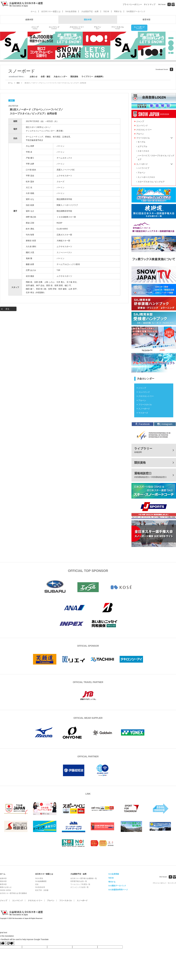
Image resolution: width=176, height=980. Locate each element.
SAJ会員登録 (71, 11)
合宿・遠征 (46, 77)
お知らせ (34, 77)
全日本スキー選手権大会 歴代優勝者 (13, 893)
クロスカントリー (77, 28)
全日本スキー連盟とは (51, 11)
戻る (7, 309)
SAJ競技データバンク (136, 11)
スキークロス (143, 151)
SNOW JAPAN (5, 890)
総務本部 (29, 20)
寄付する (112, 882)
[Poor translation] (10, 943)
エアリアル (142, 146)
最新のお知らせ (6, 887)
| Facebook (143, 424)
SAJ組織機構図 (41, 881)
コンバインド (54, 28)
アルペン (97, 28)
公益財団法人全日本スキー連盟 (22, 913)
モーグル (141, 142)
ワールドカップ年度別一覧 (80, 884)
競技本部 (88, 20)
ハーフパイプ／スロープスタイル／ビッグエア (156, 157)
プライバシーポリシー (132, 4)
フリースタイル (117, 28)
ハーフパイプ (143, 168)
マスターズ (143, 413)
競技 (18, 83)
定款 (37, 884)
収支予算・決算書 (42, 890)
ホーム (34, 11)
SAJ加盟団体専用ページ (118, 890)
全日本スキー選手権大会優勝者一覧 (84, 878)
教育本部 (146, 20)
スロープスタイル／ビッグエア (151, 182)
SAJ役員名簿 (40, 887)
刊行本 (106, 11)
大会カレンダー (60, 77)
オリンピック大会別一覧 (79, 887)
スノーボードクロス (146, 177)
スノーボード (139, 28)
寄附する (118, 11)
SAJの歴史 (39, 878)
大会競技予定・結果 (90, 11)
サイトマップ (150, 4)
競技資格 (74, 77)
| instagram (165, 424)
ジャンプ (35, 28)
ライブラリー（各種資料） (93, 77)
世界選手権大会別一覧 (79, 881)
